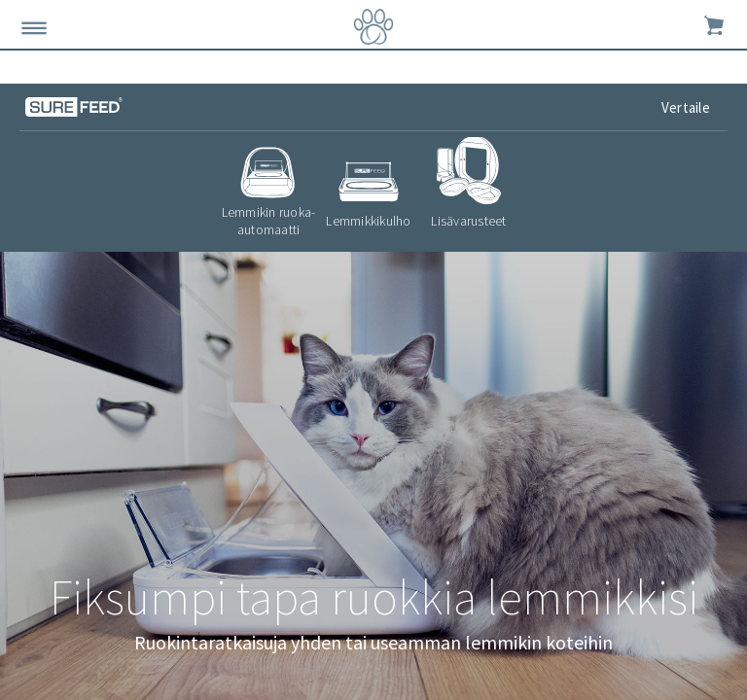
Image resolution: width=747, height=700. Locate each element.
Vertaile (687, 107)
